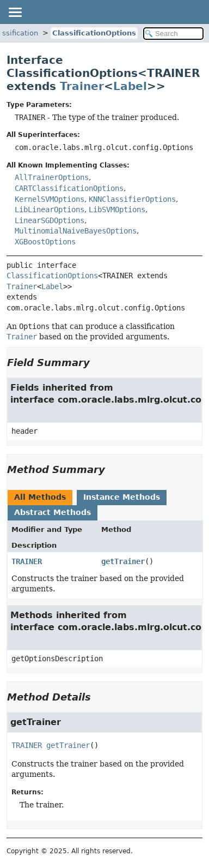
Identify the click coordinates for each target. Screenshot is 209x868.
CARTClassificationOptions (69, 188)
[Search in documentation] (173, 34)
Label (130, 86)
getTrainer (123, 561)
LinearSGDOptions (50, 220)
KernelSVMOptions (50, 199)
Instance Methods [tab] (122, 497)
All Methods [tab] (40, 497)
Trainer (82, 86)
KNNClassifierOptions (132, 199)
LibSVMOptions (117, 209)
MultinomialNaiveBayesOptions (76, 231)
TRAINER (27, 561)
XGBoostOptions (45, 242)
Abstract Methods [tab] (53, 512)
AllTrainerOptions (52, 177)
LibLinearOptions (50, 209)
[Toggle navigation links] (15, 12)
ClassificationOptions (94, 33)
